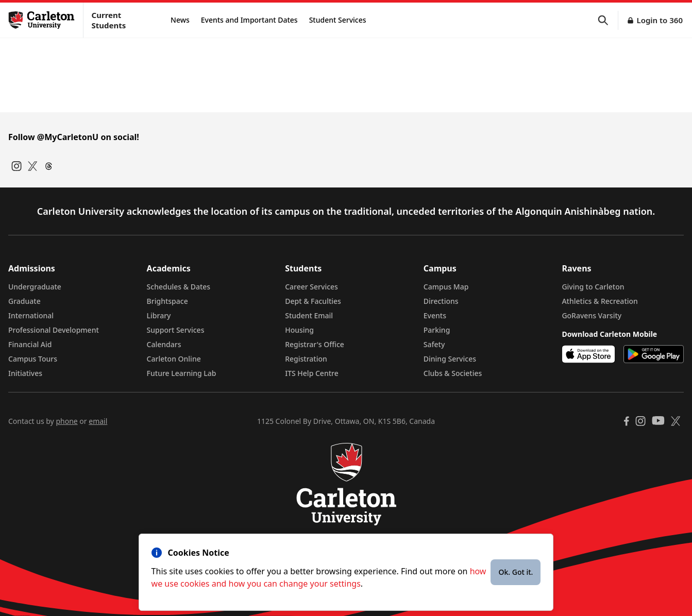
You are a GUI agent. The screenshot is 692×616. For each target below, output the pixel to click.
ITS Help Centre (312, 373)
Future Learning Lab (182, 373)
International (31, 315)
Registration (306, 359)
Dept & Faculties (313, 301)
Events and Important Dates (249, 20)
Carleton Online (174, 359)
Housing (299, 330)
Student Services (338, 20)
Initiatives (25, 373)
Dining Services (450, 359)
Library (159, 315)
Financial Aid (30, 344)
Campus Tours (33, 359)
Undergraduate (35, 287)
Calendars (164, 344)
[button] (608, 20)
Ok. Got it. (516, 572)
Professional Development (54, 330)
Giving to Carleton (593, 287)
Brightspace (167, 301)
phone (66, 421)
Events (435, 315)
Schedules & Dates (179, 287)
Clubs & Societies (453, 373)
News (180, 20)
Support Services (176, 330)
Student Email (309, 315)
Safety (434, 344)
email (98, 421)
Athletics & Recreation (600, 301)
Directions (441, 301)
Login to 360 (660, 20)
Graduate (24, 301)
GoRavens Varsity (592, 315)
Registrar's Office (315, 344)
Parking (437, 330)
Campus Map (446, 287)
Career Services (311, 287)
